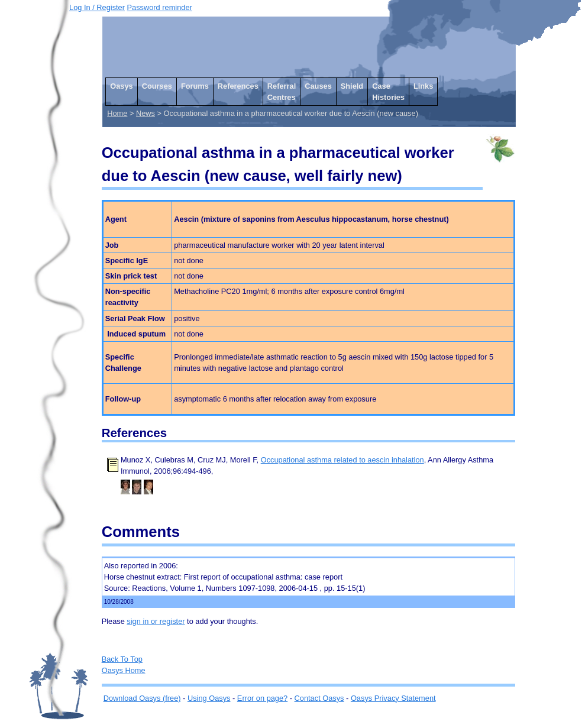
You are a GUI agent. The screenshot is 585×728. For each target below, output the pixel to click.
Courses (157, 86)
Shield (352, 86)
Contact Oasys (319, 698)
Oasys (121, 86)
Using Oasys (209, 698)
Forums (195, 86)
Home (117, 113)
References (238, 86)
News (146, 113)
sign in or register (156, 621)
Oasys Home (124, 670)
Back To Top (122, 659)
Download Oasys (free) (142, 698)
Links (423, 86)
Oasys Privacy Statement (393, 698)
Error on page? (262, 698)
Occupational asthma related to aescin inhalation (342, 460)
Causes (318, 86)
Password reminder (160, 7)
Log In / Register (97, 7)
